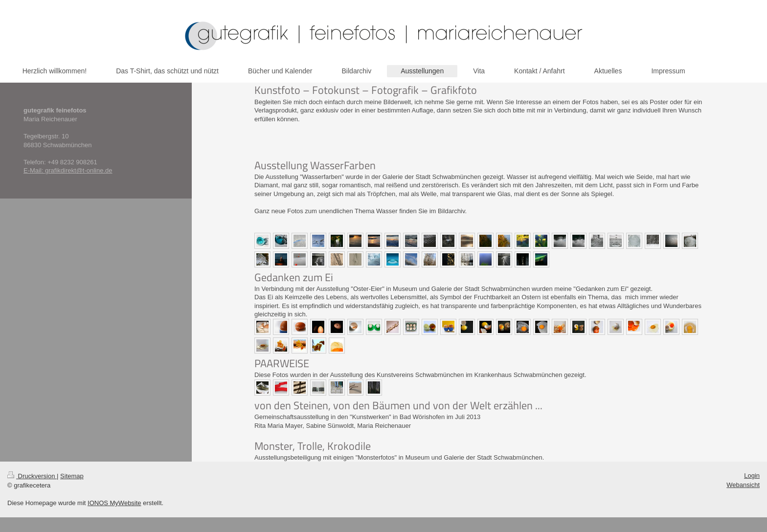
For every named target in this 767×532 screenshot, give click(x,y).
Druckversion (32, 476)
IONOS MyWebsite (114, 503)
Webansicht (743, 485)
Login (752, 476)
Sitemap (72, 476)
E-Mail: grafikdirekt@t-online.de (68, 170)
